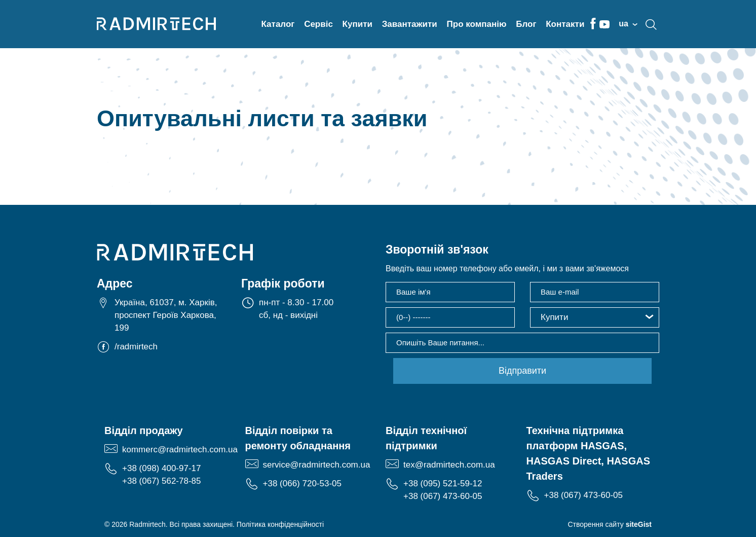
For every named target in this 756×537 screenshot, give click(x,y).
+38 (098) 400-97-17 (161, 468)
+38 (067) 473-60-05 (443, 496)
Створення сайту (610, 524)
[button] (595, 317)
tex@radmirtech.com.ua (449, 465)
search (651, 24)
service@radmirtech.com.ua (317, 465)
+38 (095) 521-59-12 (443, 484)
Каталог (278, 24)
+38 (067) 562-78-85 (161, 481)
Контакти (565, 24)
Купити (357, 24)
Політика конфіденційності (280, 524)
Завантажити (410, 24)
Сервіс (318, 24)
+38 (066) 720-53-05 (302, 484)
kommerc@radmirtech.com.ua (180, 450)
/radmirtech (136, 347)
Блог (526, 24)
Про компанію (477, 24)
